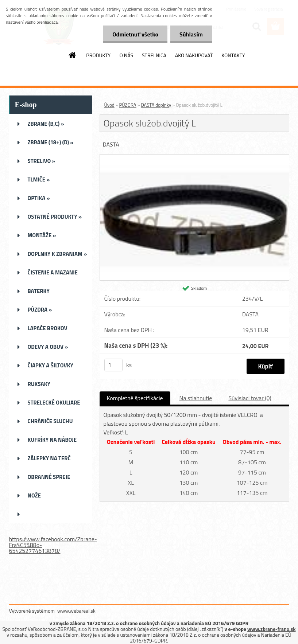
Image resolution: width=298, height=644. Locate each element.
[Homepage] (73, 55)
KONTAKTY (233, 55)
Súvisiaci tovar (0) (250, 398)
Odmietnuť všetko (135, 34)
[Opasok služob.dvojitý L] (194, 157)
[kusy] (113, 365)
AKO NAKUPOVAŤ (194, 55)
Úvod (109, 105)
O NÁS (126, 55)
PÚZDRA (128, 105)
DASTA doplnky (156, 105)
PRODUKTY (98, 55)
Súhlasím (191, 34)
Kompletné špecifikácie (135, 398)
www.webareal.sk (76, 611)
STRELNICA (154, 55)
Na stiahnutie (196, 398)
